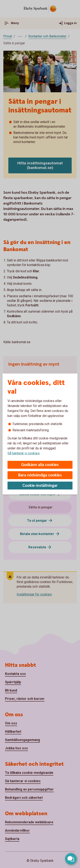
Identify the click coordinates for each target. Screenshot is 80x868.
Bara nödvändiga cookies (40, 475)
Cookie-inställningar (40, 486)
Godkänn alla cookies (40, 465)
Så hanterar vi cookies (24, 453)
